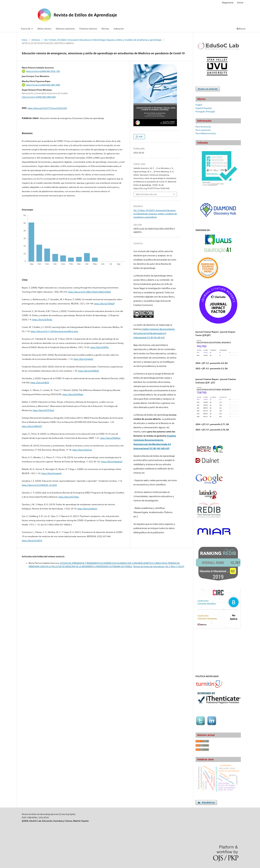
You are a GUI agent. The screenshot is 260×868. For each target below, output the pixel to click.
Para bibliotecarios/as (206, 133)
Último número (44, 29)
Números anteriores (65, 29)
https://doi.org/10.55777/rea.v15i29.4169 (47, 108)
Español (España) (204, 108)
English (199, 105)
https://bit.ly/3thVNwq (73, 394)
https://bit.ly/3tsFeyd (82, 450)
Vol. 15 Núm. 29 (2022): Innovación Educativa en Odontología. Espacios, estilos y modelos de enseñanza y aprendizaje (103, 40)
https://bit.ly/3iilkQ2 (40, 383)
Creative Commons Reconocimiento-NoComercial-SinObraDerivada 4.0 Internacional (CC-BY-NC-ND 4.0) (154, 333)
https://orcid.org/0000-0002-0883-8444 (39, 97)
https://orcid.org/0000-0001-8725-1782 (43, 71)
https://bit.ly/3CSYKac (69, 497)
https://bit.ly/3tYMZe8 (89, 371)
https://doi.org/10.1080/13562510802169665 (90, 292)
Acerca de (26, 29)
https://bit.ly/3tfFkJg (100, 347)
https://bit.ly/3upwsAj (52, 473)
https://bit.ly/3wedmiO (112, 462)
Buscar (241, 29)
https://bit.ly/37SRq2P (104, 304)
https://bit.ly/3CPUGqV (43, 410)
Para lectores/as (203, 127)
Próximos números (88, 29)
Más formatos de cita (146, 194)
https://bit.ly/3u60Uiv (87, 509)
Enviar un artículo (208, 89)
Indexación (119, 29)
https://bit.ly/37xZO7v (32, 541)
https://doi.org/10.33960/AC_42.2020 (39, 485)
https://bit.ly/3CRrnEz (42, 320)
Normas (105, 29)
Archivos (36, 40)
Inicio (25, 40)
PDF (140, 137)
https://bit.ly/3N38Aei (110, 438)
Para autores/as (203, 130)
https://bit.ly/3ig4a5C (84, 359)
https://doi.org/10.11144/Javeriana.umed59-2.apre (54, 331)
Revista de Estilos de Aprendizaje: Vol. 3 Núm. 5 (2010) (159, 566)
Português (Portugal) (205, 112)
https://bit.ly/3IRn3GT (32, 426)
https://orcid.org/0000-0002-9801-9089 (43, 85)
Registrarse (228, 3)
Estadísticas (206, 802)
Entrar (240, 3)
